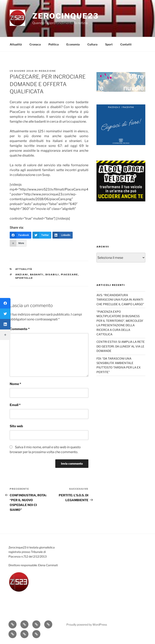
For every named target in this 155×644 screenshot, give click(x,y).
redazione (47, 71)
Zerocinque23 (65, 16)
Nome (15, 384)
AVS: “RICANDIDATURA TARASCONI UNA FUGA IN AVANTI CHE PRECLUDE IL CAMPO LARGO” (120, 300)
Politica (54, 44)
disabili (52, 275)
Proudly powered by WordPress (87, 625)
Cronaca (35, 44)
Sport (109, 44)
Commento (20, 329)
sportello (24, 278)
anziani (22, 275)
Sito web (16, 426)
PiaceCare (70, 275)
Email (15, 405)
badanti (37, 275)
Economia (73, 44)
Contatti (126, 44)
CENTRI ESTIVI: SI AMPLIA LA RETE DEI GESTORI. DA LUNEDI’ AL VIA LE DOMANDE (121, 346)
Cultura (92, 44)
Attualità (16, 44)
